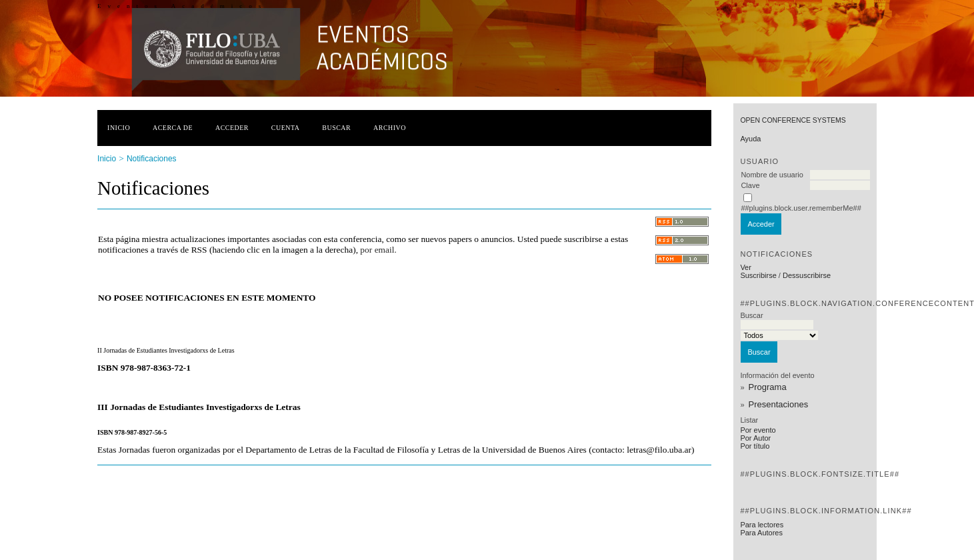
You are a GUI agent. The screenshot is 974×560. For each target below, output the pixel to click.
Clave (750, 185)
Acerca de (173, 128)
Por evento (758, 430)
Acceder (232, 128)
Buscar (336, 128)
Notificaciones (152, 159)
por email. (378, 250)
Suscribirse (758, 275)
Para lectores (762, 525)
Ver (746, 267)
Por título (755, 446)
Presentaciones (779, 404)
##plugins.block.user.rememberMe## (801, 208)
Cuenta (286, 128)
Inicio (119, 128)
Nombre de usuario (772, 175)
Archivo (390, 128)
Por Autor (755, 438)
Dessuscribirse (807, 275)
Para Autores (761, 533)
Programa (768, 387)
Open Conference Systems (793, 120)
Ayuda (750, 139)
